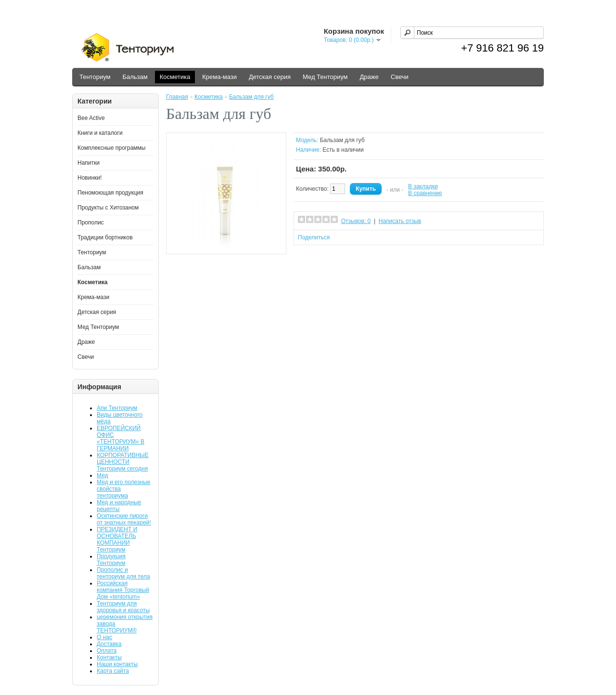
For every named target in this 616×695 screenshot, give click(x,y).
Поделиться (314, 237)
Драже (369, 77)
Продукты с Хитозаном (108, 208)
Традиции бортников (105, 237)
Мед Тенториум (325, 77)
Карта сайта (113, 671)
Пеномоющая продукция (110, 193)
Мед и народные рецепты (119, 506)
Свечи (400, 77)
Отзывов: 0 (356, 221)
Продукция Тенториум (111, 560)
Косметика (175, 77)
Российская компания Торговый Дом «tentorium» (123, 590)
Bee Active (91, 118)
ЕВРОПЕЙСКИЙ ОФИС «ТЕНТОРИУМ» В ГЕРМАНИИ (121, 438)
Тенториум (95, 77)
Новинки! (90, 178)
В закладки (423, 186)
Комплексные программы (111, 148)
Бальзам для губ (251, 97)
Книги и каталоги (100, 133)
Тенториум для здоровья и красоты (123, 607)
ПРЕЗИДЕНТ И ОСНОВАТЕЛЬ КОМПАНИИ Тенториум (117, 539)
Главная (177, 97)
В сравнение (425, 193)
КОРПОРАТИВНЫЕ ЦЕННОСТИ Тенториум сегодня (123, 462)
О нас (104, 637)
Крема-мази (219, 77)
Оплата (107, 651)
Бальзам (135, 77)
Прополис (91, 223)
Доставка (109, 644)
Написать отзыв (400, 221)
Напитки (89, 163)
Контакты (109, 657)
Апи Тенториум (117, 408)
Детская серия (270, 77)
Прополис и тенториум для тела (123, 573)
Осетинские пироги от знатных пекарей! (124, 519)
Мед (103, 475)
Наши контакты (117, 664)
